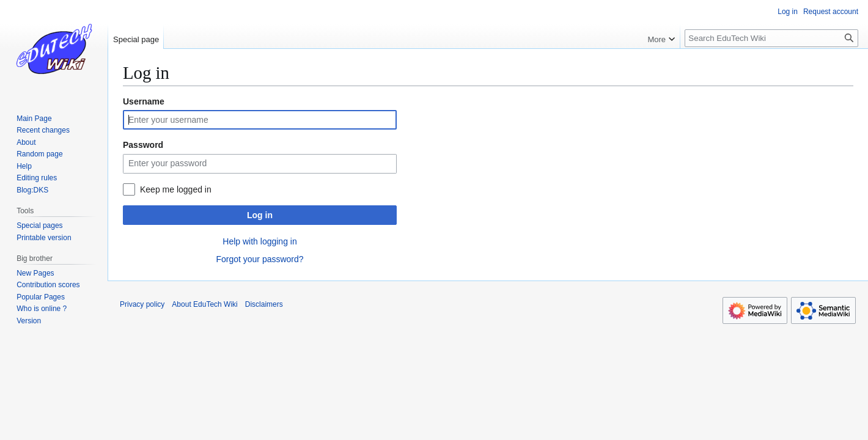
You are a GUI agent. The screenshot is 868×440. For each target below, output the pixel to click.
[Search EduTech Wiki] (771, 38)
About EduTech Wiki (204, 304)
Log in (260, 215)
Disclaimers (264, 304)
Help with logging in (259, 241)
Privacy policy (142, 304)
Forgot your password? (259, 259)
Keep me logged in (176, 189)
